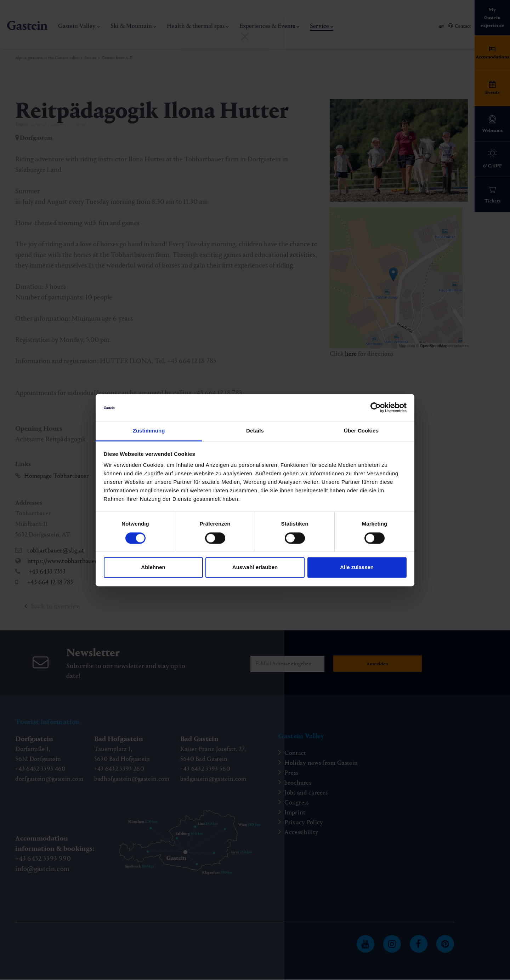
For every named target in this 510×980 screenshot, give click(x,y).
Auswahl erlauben (255, 568)
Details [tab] (255, 431)
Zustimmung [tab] (149, 431)
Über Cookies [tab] (361, 431)
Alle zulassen (357, 568)
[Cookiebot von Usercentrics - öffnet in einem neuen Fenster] (376, 407)
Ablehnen (153, 568)
